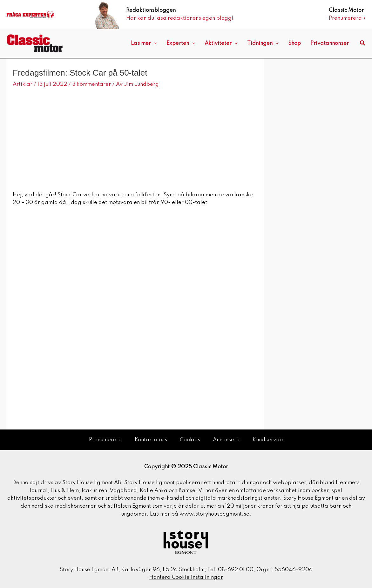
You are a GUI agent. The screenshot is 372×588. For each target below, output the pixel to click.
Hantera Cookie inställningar (186, 577)
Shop (294, 43)
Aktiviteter (221, 44)
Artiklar (23, 84)
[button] (363, 43)
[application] (154, 44)
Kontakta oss (151, 440)
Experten (181, 44)
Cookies (190, 440)
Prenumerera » (347, 18)
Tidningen (263, 44)
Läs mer (144, 44)
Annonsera (226, 440)
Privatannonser (330, 43)
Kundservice (268, 440)
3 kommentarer (91, 84)
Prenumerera (105, 440)
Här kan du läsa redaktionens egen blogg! (180, 18)
